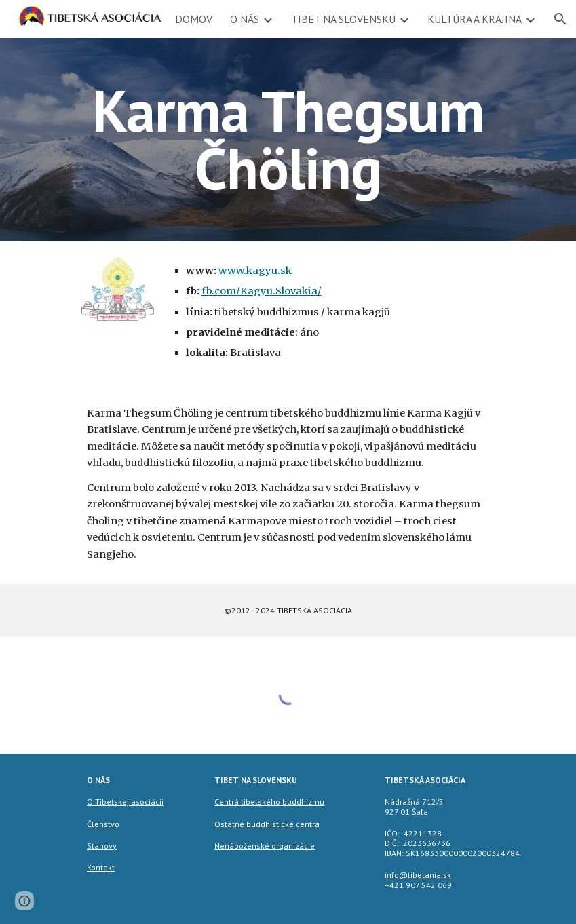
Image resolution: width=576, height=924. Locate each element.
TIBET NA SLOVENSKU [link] (343, 19)
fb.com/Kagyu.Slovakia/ (262, 291)
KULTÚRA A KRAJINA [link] (475, 19)
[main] (288, 139)
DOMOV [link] (194, 19)
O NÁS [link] (245, 19)
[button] (24, 901)
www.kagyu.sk (255, 271)
